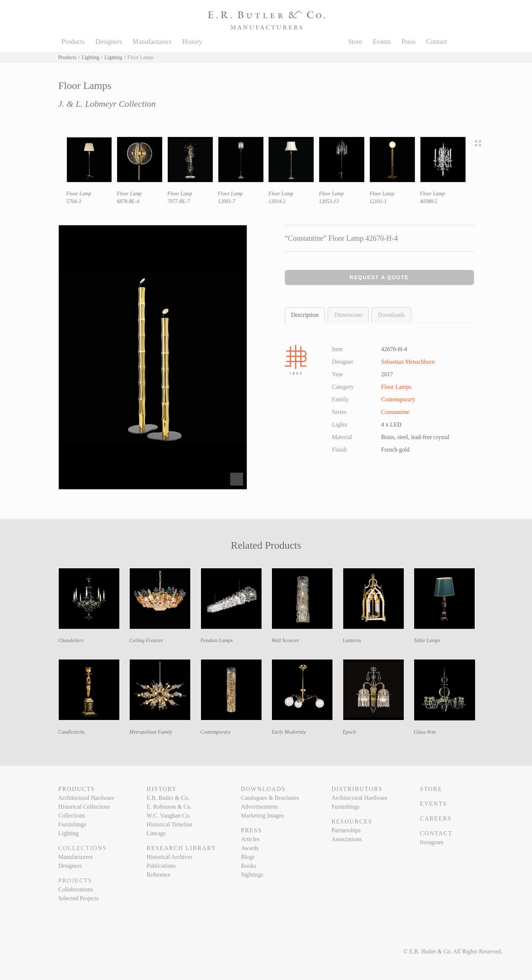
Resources (352, 821)
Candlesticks (72, 732)
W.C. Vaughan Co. (169, 815)
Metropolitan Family (151, 732)
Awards (250, 848)
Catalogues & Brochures (270, 798)
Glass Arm (425, 732)
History (192, 42)
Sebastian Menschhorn (408, 362)
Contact (437, 42)
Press (409, 42)
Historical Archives (170, 857)
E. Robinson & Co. (169, 807)
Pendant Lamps (217, 640)
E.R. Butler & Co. (168, 798)
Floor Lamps (396, 387)
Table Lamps (427, 640)
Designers (109, 42)
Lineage (156, 833)
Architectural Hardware (86, 798)
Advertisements (259, 807)
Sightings (252, 875)
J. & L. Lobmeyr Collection (107, 104)
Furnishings (72, 824)
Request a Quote (379, 277)
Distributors (357, 789)
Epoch (349, 732)
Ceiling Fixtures (146, 640)
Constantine (395, 412)
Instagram (432, 842)
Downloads (391, 315)
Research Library (182, 848)
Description (305, 315)
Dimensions (348, 315)
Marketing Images (262, 815)
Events (382, 42)
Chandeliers (71, 640)
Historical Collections (84, 807)
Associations (347, 839)
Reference (159, 875)
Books (248, 866)
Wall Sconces (285, 640)
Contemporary (398, 399)
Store (355, 42)
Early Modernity (289, 732)
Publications (161, 866)
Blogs (248, 857)
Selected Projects (79, 898)
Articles (250, 839)
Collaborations (76, 889)
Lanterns (352, 640)
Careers (436, 818)
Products (73, 42)
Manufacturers (152, 42)
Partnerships (346, 830)
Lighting (90, 57)
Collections (72, 815)
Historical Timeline (170, 824)
